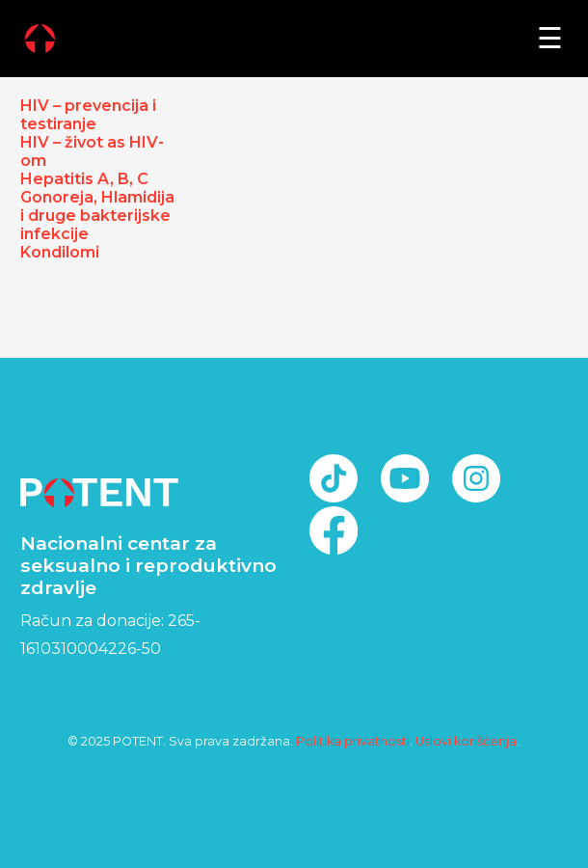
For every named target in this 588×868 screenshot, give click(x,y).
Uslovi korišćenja (466, 741)
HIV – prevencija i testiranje (88, 115)
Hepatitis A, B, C (84, 179)
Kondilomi (60, 252)
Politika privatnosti (353, 741)
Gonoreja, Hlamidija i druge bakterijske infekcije (97, 216)
